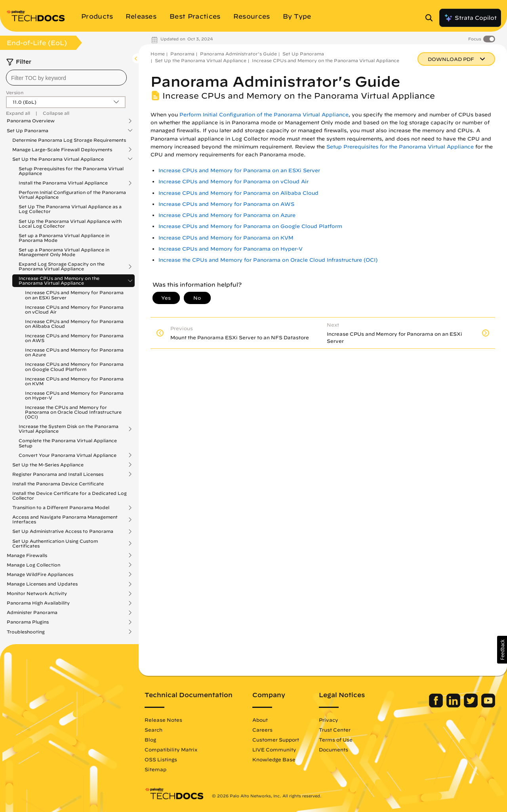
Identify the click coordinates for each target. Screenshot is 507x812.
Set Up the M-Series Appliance (48, 465)
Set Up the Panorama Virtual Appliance (58, 159)
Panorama (182, 54)
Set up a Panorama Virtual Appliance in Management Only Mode (64, 252)
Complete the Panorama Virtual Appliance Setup (68, 443)
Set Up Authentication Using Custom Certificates (55, 544)
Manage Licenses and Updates (42, 584)
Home (158, 54)
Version (15, 92)
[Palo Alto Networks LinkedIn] (454, 706)
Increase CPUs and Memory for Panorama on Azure (74, 352)
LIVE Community (274, 749)
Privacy (329, 720)
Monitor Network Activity (37, 593)
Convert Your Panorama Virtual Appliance (68, 455)
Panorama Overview (31, 121)
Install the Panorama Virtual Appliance (63, 183)
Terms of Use (336, 740)
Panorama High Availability (38, 603)
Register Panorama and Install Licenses (58, 474)
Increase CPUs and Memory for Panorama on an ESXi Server (74, 295)
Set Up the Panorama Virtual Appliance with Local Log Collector (70, 223)
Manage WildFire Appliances (40, 574)
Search (153, 730)
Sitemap (155, 769)
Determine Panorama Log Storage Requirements (69, 140)
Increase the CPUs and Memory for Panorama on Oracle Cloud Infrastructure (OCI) (73, 412)
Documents (334, 749)
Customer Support (276, 740)
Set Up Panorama (28, 131)
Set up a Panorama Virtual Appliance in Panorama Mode (64, 238)
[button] (502, 650)
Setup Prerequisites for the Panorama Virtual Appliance (71, 171)
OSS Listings (161, 759)
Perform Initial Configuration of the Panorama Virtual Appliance (72, 195)
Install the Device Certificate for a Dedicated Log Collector (70, 495)
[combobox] (66, 78)
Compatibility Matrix (171, 749)
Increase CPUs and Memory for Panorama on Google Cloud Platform (74, 366)
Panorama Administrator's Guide (238, 54)
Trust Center (335, 730)
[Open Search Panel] (431, 18)
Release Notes (163, 720)
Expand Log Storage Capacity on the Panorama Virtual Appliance (62, 266)
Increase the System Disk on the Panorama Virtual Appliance (69, 429)
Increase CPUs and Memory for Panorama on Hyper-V (74, 395)
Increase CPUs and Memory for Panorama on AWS (74, 338)
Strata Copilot (470, 18)
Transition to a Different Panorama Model (61, 508)
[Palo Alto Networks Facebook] (437, 706)
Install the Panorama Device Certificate (58, 484)
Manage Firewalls (27, 555)
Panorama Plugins (28, 622)
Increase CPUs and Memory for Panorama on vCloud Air (74, 309)
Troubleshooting (26, 632)
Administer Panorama (32, 612)
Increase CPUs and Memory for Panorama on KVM (74, 381)
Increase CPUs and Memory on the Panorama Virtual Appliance (59, 281)
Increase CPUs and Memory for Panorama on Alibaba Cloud (74, 324)
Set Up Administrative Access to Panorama (63, 531)
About (260, 720)
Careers (262, 730)
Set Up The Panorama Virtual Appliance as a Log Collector (70, 209)
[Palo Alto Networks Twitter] (472, 706)
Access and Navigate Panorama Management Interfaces (65, 519)
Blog (150, 740)
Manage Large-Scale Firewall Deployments (62, 150)
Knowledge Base (274, 759)
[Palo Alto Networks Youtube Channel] (488, 706)
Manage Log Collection (33, 565)
